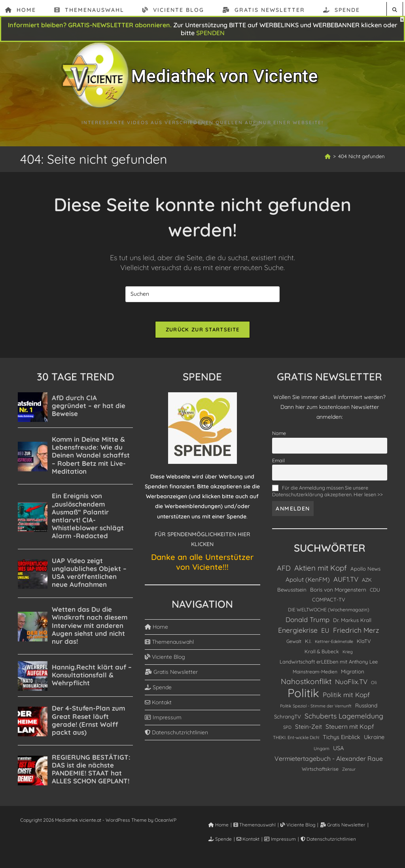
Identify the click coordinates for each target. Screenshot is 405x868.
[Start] (328, 156)
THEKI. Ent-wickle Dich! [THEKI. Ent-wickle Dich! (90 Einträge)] (296, 742)
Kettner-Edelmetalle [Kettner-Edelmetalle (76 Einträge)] (334, 646)
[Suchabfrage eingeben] (202, 294)
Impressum (163, 722)
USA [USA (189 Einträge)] (338, 752)
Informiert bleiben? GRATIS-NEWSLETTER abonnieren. (90, 25)
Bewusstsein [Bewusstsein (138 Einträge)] (292, 594)
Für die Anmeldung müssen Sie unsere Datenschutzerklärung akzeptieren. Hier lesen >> (327, 495)
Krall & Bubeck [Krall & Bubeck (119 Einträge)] (322, 656)
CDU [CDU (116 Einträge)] (375, 594)
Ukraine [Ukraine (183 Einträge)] (374, 742)
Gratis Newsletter (171, 677)
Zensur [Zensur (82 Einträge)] (349, 773)
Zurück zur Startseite (202, 334)
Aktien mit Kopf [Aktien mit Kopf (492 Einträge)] (321, 573)
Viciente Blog (165, 662)
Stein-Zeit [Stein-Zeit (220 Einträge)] (308, 731)
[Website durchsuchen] (395, 10)
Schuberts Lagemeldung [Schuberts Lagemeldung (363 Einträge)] (344, 720)
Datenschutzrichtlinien (176, 737)
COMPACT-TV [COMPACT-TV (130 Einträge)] (329, 604)
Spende (158, 692)
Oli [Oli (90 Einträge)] (374, 687)
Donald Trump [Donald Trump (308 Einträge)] (308, 624)
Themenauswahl (169, 647)
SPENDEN (210, 33)
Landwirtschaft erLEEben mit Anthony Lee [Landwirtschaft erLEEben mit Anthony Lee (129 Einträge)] (329, 666)
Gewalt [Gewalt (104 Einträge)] (294, 646)
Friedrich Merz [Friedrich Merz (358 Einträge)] (356, 635)
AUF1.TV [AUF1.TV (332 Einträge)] (346, 583)
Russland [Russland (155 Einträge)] (366, 710)
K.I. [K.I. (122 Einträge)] (308, 645)
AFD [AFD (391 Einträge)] (284, 573)
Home (156, 631)
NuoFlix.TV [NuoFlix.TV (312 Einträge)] (351, 686)
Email (278, 465)
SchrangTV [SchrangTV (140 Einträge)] (288, 721)
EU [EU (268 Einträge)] (325, 635)
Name (279, 438)
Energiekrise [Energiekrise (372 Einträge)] (298, 635)
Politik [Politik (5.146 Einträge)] (303, 697)
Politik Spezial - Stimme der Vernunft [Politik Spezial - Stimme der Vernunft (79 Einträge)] (316, 710)
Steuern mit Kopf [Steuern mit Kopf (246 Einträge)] (350, 731)
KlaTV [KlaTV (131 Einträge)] (364, 645)
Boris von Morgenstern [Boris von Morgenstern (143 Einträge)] (338, 594)
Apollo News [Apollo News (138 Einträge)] (365, 573)
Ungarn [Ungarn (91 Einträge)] (322, 753)
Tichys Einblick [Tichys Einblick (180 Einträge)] (342, 742)
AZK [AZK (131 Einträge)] (367, 584)
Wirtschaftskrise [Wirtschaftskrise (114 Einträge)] (320, 773)
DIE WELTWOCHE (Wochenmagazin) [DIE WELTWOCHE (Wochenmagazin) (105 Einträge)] (329, 614)
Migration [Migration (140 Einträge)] (353, 676)
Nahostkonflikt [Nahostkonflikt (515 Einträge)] (306, 686)
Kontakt (158, 707)
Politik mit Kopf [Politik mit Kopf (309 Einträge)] (346, 699)
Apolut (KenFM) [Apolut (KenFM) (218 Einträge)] (308, 584)
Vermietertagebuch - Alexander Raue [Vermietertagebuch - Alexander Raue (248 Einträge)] (329, 763)
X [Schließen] (402, 19)
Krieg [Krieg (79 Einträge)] (348, 656)
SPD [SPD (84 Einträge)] (287, 732)
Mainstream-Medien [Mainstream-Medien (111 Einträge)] (315, 676)
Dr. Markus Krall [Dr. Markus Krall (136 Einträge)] (352, 625)
